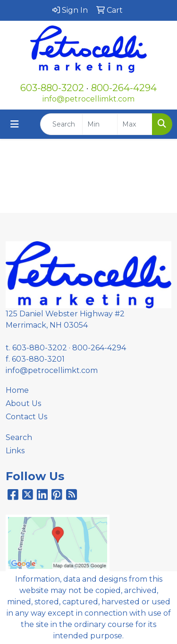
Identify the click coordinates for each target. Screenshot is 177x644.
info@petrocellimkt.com (88, 99)
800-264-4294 (124, 88)
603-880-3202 (52, 88)
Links (15, 451)
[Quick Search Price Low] (100, 124)
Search (19, 437)
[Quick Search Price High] (135, 124)
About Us (23, 403)
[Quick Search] (61, 124)
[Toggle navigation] (15, 124)
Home (17, 390)
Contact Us (26, 417)
